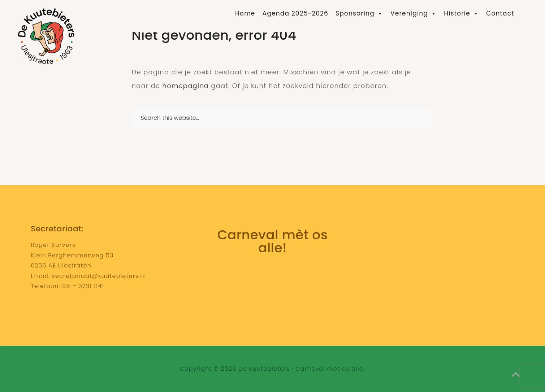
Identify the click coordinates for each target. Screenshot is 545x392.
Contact (500, 14)
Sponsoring (359, 14)
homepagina (186, 86)
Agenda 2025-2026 (295, 14)
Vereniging (414, 14)
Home (245, 14)
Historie (461, 14)
